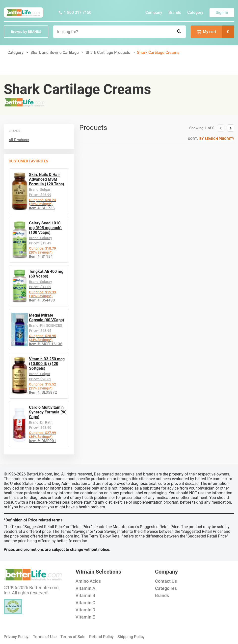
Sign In (222, 12)
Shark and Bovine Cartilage (55, 53)
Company (154, 12)
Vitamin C (85, 603)
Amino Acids (88, 581)
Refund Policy (101, 637)
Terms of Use (45, 637)
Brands (175, 12)
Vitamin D (85, 610)
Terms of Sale (73, 637)
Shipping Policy (131, 637)
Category (195, 12)
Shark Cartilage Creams (158, 53)
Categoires (166, 588)
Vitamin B (85, 595)
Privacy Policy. (16, 637)
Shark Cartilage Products (108, 53)
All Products (19, 140)
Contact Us (166, 581)
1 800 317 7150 (75, 12)
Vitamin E (85, 617)
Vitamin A (85, 588)
